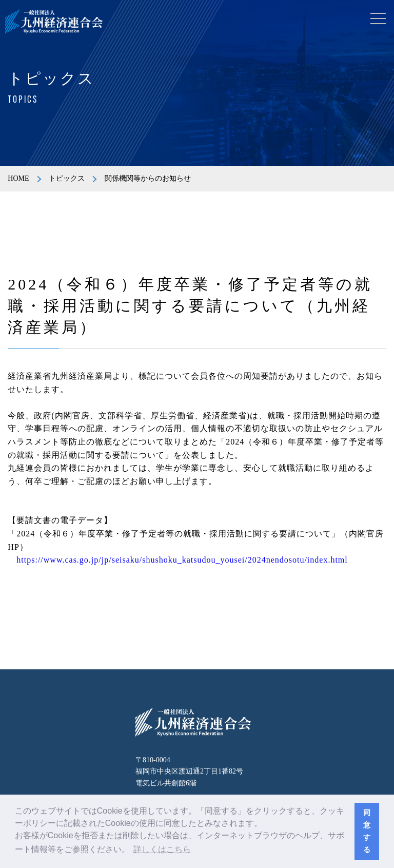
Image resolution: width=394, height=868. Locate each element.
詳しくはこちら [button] (162, 849)
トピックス (67, 178)
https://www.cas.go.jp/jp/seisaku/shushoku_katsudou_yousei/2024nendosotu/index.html (182, 560)
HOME (18, 178)
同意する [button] (367, 831)
